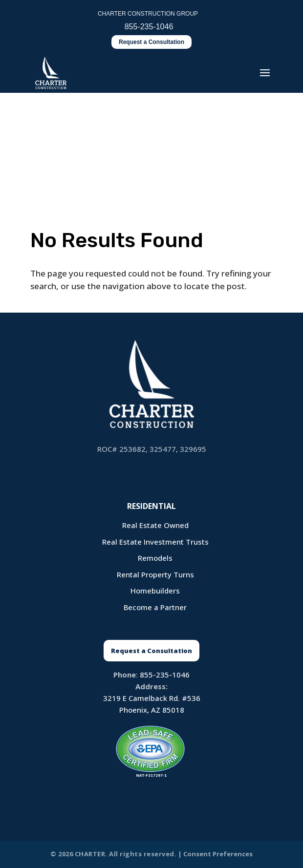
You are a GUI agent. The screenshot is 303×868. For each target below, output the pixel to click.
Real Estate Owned (155, 525)
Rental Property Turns (155, 574)
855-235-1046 (165, 675)
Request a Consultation (151, 42)
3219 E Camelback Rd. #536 (152, 698)
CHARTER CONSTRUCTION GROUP (148, 14)
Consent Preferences (218, 854)
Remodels (155, 558)
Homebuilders (155, 591)
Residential (151, 506)
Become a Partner (155, 607)
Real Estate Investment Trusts (155, 542)
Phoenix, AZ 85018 (152, 710)
